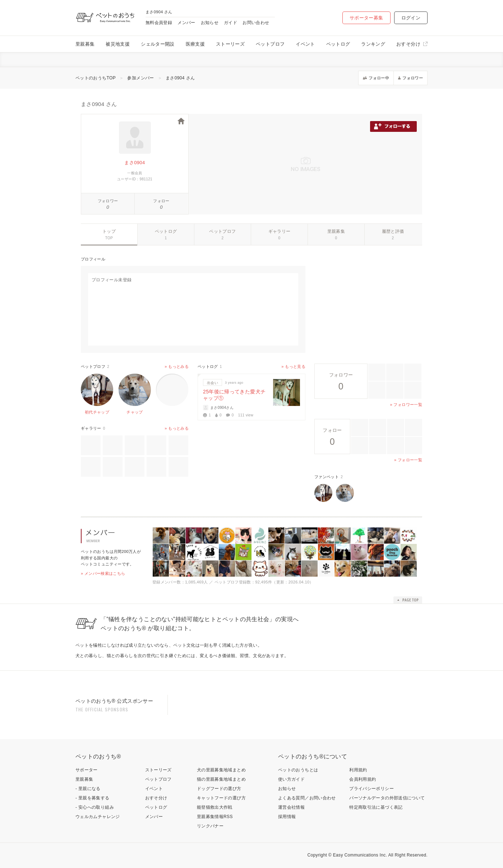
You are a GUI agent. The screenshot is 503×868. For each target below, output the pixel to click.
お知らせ (210, 23)
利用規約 (358, 770)
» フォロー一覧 (408, 460)
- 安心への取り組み (95, 807)
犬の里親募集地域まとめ (221, 770)
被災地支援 (118, 44)
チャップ (135, 412)
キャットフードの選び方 (221, 798)
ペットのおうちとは (298, 770)
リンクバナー (210, 826)
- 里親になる (88, 789)
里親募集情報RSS (215, 817)
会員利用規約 (363, 779)
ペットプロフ (270, 44)
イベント (305, 44)
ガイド (230, 23)
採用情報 (287, 817)
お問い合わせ (256, 23)
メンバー (186, 23)
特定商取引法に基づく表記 (376, 807)
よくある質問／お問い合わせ (307, 798)
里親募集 (85, 44)
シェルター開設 (158, 44)
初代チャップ (97, 412)
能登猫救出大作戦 (215, 807)
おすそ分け (408, 44)
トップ (109, 231)
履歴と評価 (393, 231)
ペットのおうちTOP (96, 78)
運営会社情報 (291, 807)
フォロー (161, 201)
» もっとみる (177, 366)
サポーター (87, 770)
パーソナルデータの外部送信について (387, 798)
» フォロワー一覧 (406, 405)
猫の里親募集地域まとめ (221, 779)
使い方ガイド (291, 779)
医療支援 (195, 44)
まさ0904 (135, 163)
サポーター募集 (366, 18)
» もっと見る (293, 366)
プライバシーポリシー (372, 789)
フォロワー (108, 201)
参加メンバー (140, 78)
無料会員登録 (159, 23)
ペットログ (338, 44)
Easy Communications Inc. (360, 855)
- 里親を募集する (93, 798)
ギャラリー (280, 231)
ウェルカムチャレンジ (98, 817)
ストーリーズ (230, 44)
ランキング (373, 44)
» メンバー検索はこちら (103, 573)
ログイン (411, 18)
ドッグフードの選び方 (219, 789)
